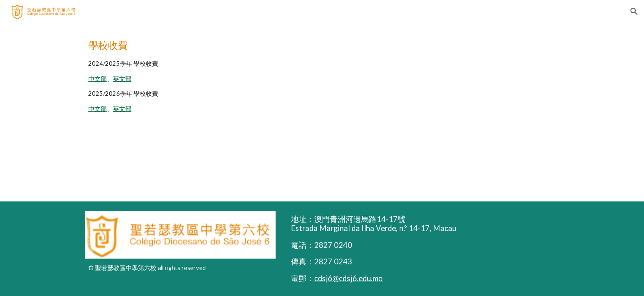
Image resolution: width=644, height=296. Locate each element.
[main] (322, 75)
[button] (634, 12)
